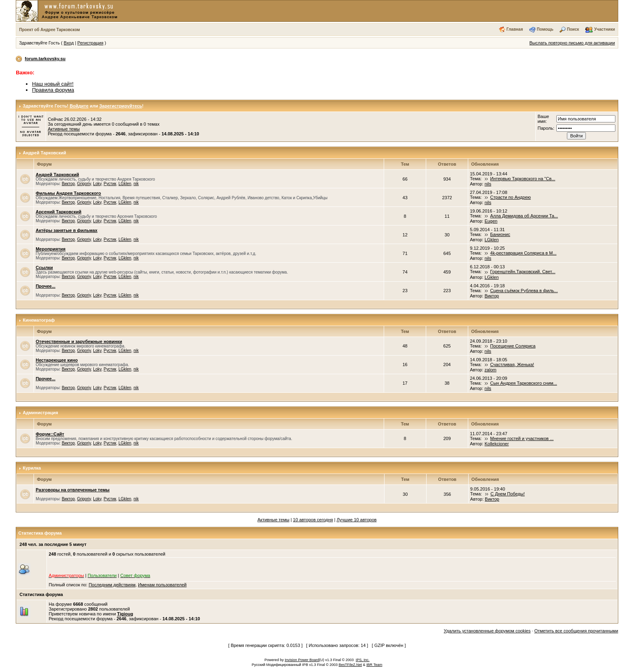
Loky (97, 184)
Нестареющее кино (57, 360)
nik (136, 184)
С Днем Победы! (508, 494)
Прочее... (45, 286)
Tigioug (125, 614)
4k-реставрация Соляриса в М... (523, 253)
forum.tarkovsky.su (45, 59)
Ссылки (44, 268)
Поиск (573, 29)
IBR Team (374, 665)
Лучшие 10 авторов (357, 520)
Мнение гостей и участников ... (522, 438)
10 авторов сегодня (313, 520)
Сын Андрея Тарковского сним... (523, 383)
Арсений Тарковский (58, 212)
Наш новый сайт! (53, 84)
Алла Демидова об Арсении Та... (524, 216)
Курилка (32, 468)
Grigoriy (84, 184)
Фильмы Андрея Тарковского (68, 193)
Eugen (491, 221)
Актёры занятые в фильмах (67, 230)
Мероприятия (51, 249)
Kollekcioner (497, 444)
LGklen (125, 184)
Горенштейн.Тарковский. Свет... (523, 272)
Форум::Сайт (50, 434)
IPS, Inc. (363, 660)
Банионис (500, 234)
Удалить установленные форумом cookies (487, 631)
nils (488, 184)
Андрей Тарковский (44, 153)
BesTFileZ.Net (351, 665)
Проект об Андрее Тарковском (50, 30)
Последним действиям (112, 585)
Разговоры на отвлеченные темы (73, 490)
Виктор (68, 184)
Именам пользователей (162, 585)
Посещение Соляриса (513, 346)
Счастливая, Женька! (512, 364)
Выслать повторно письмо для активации (572, 43)
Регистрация (90, 43)
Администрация (40, 413)
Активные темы (64, 129)
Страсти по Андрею (510, 197)
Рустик (110, 184)
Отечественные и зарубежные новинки (79, 341)
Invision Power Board (302, 660)
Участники (604, 29)
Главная (515, 29)
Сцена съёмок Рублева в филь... (524, 291)
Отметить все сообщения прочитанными (576, 631)
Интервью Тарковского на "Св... (523, 179)
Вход (69, 43)
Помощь (545, 29)
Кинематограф (39, 320)
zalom (490, 370)
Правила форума (53, 90)
